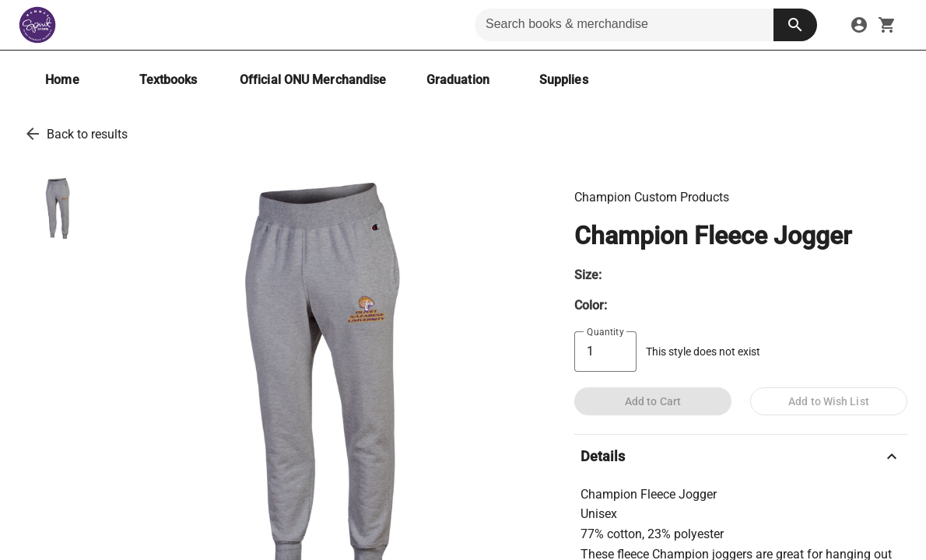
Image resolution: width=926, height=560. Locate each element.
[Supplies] (563, 80)
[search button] (795, 25)
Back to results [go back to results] (87, 134)
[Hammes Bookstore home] (37, 25)
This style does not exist (703, 352)
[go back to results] (33, 134)
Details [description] (741, 457)
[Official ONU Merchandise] (313, 80)
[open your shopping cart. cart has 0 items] (887, 25)
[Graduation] (458, 80)
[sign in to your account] (859, 25)
